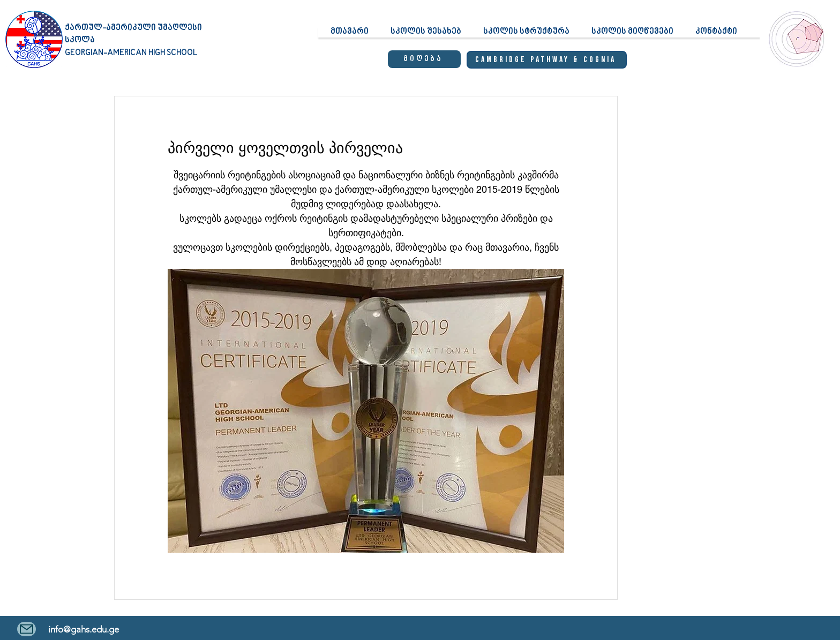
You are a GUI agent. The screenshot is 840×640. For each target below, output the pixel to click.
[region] (794, 49)
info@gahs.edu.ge (84, 629)
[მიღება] (424, 59)
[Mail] (27, 629)
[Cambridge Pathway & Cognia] (547, 60)
